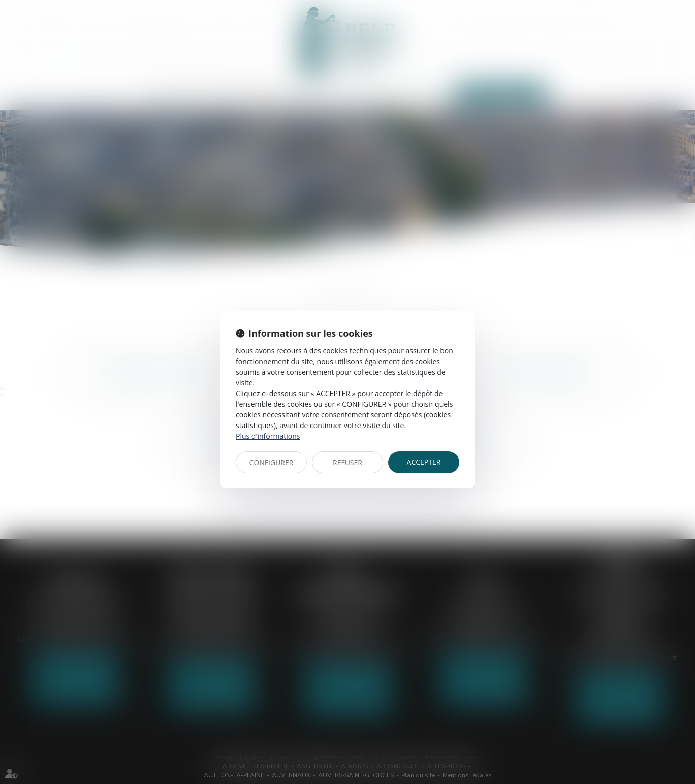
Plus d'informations (268, 436)
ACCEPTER (424, 462)
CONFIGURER (272, 462)
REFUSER (347, 462)
